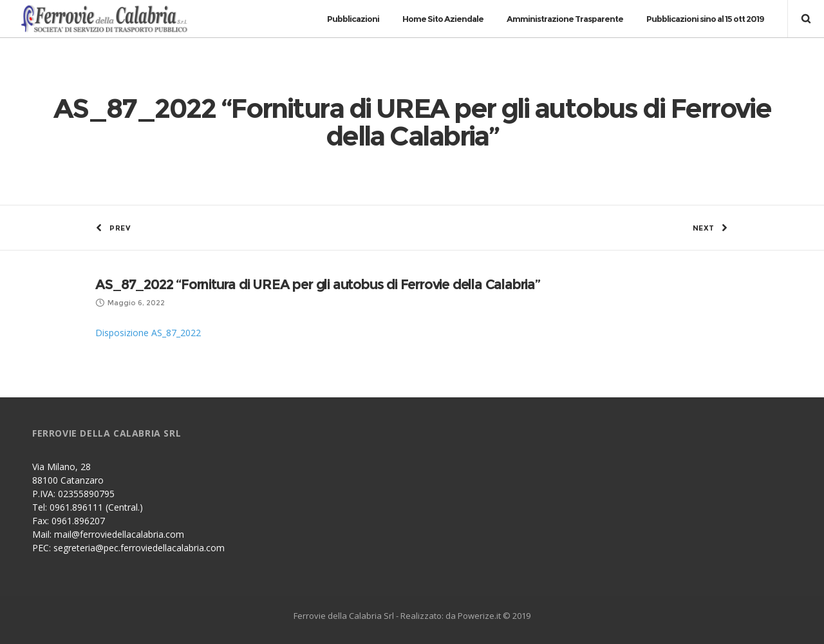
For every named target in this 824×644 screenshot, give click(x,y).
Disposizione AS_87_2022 (148, 333)
